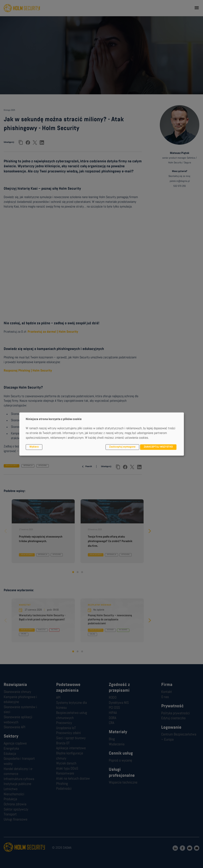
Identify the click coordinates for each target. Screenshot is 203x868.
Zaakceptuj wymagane (122, 447)
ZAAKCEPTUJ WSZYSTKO (158, 447)
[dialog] (102, 434)
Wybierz (34, 447)
